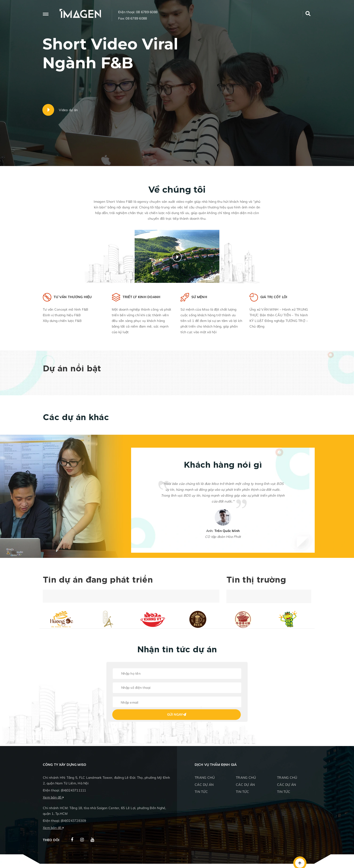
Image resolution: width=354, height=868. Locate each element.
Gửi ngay (177, 714)
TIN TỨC (201, 792)
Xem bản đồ (52, 797)
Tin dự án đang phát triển (98, 580)
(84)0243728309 (73, 821)
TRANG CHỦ (205, 778)
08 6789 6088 (147, 12)
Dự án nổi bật (72, 369)
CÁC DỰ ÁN (204, 785)
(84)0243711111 (73, 790)
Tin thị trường (256, 580)
